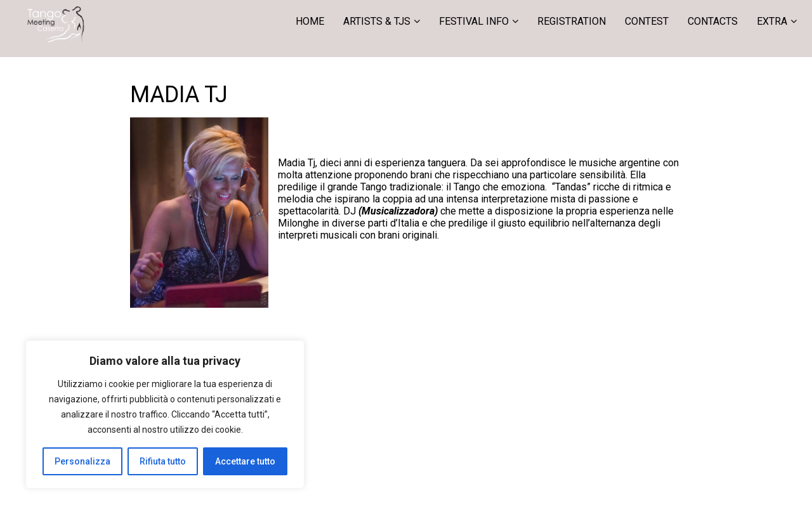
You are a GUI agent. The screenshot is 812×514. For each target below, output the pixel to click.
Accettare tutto (245, 461)
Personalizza (82, 461)
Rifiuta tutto (163, 461)
